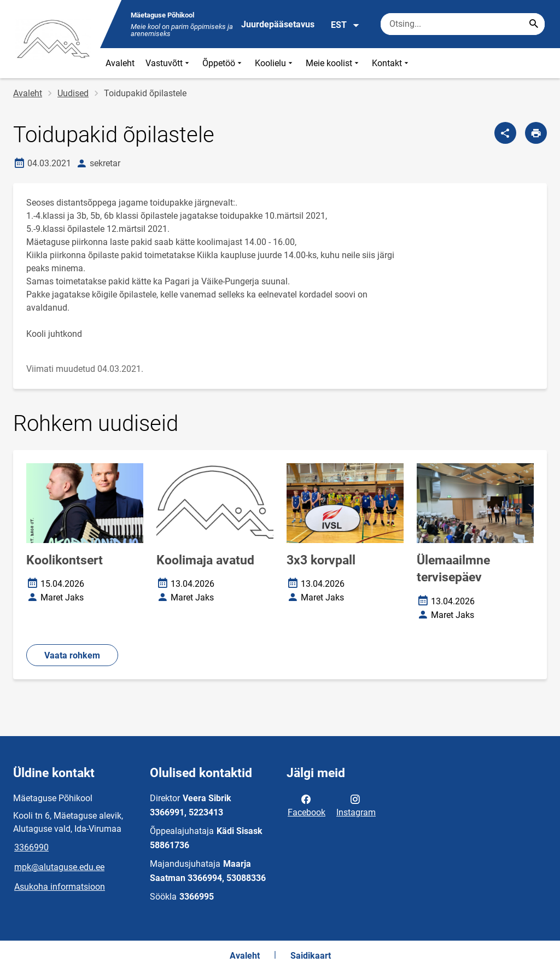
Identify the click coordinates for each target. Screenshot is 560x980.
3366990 (31, 847)
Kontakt (391, 63)
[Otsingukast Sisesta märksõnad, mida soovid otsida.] (463, 24)
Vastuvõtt (168, 63)
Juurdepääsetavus (278, 24)
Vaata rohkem (72, 655)
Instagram (356, 805)
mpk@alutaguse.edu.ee (59, 867)
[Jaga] (505, 133)
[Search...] (534, 24)
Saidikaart (311, 956)
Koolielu (275, 63)
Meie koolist (333, 63)
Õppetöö (223, 63)
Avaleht (120, 63)
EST (345, 25)
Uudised (73, 93)
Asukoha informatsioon (60, 887)
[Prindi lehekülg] (536, 133)
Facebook (307, 805)
